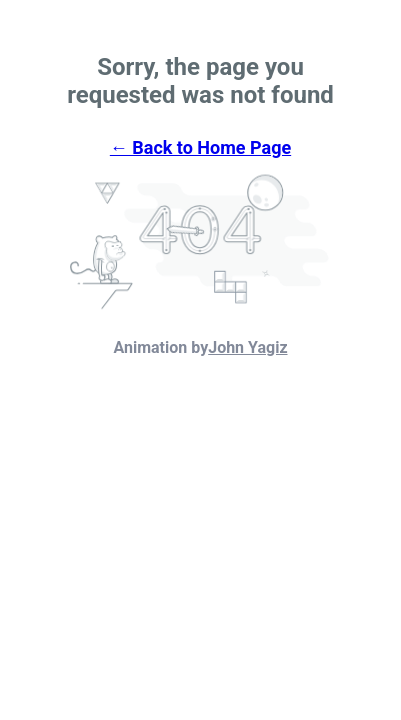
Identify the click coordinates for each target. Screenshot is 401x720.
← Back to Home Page (200, 147)
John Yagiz (247, 347)
